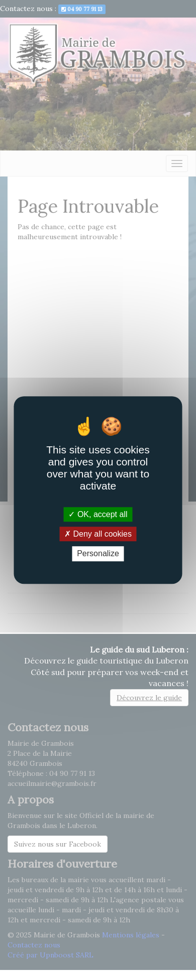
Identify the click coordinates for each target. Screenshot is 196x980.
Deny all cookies (98, 534)
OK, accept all (98, 514)
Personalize (98, 554)
